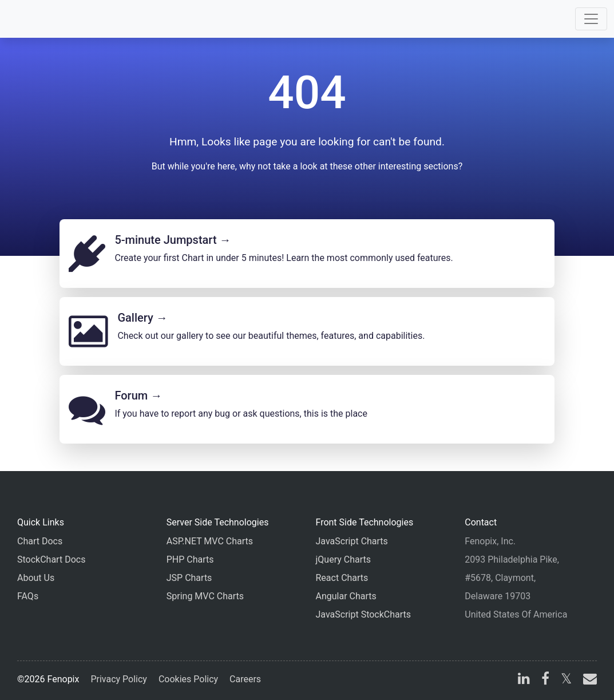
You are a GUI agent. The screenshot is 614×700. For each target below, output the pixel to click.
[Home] (41, 19)
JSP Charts (189, 578)
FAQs (28, 596)
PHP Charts (190, 559)
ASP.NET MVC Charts (210, 541)
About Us (36, 578)
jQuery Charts (343, 559)
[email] (588, 680)
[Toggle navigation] (591, 19)
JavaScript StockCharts (364, 614)
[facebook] (545, 680)
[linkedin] (524, 680)
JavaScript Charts (352, 541)
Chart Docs (40, 541)
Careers (245, 679)
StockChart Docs (51, 559)
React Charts (342, 578)
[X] (566, 680)
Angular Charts (346, 596)
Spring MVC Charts (205, 596)
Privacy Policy (119, 679)
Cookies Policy (188, 679)
